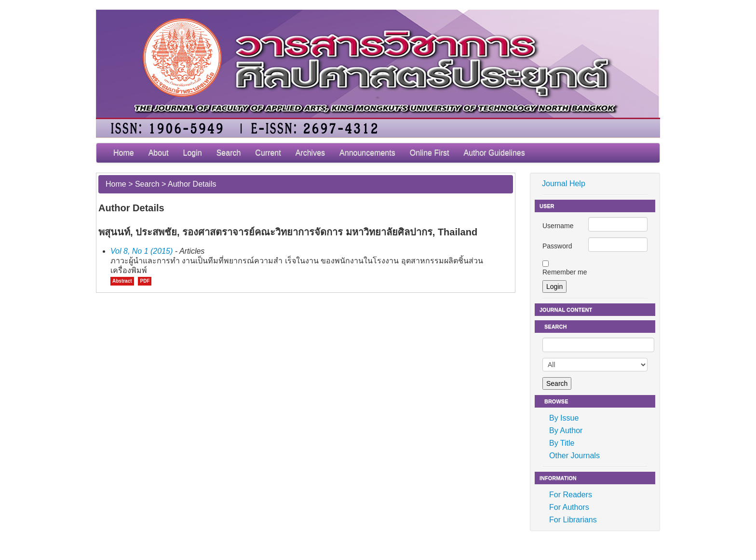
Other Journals (574, 456)
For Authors (569, 507)
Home (124, 153)
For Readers (571, 495)
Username (558, 226)
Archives (310, 153)
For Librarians (573, 520)
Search (229, 153)
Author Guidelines (494, 153)
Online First (430, 153)
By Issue (564, 418)
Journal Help (564, 184)
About (159, 153)
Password (557, 246)
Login (193, 153)
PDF (145, 281)
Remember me (565, 272)
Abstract (122, 281)
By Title (562, 443)
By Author (566, 430)
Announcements (367, 153)
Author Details (192, 184)
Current (268, 153)
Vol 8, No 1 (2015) (142, 251)
